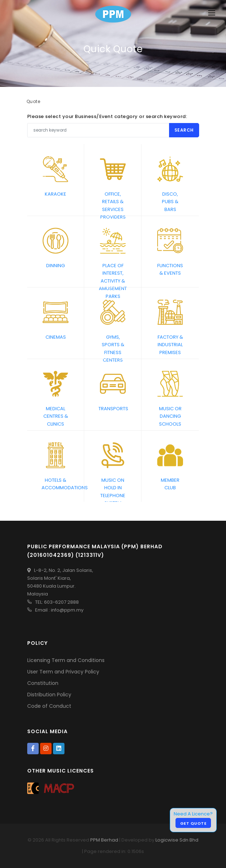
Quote (33, 101)
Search (184, 130)
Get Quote (193, 823)
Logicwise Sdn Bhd (177, 840)
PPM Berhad (104, 840)
